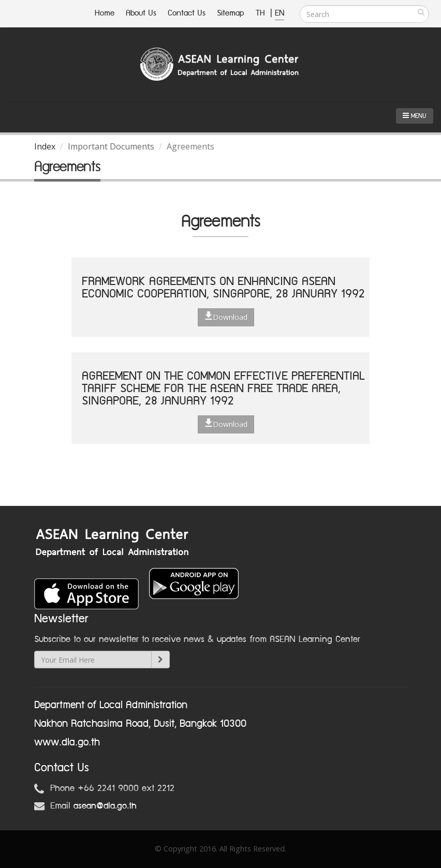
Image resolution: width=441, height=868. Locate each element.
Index (45, 146)
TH (262, 13)
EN (280, 13)
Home (105, 13)
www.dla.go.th (67, 742)
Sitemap (231, 13)
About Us (141, 13)
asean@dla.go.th (105, 806)
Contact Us (187, 13)
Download (226, 317)
